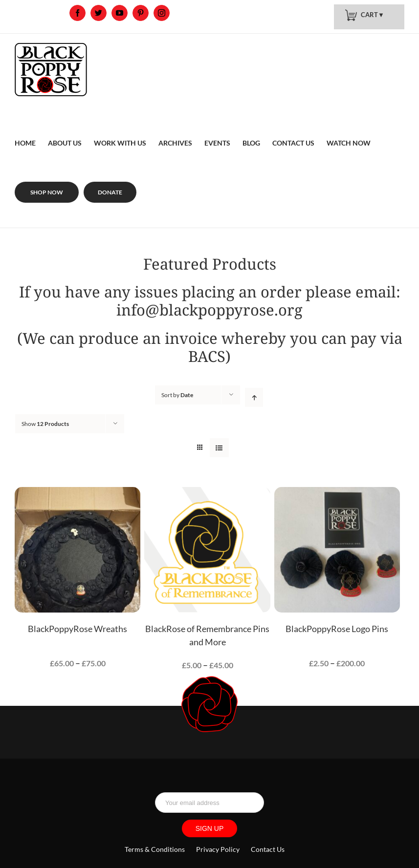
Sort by (177, 395)
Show (45, 424)
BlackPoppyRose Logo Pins (337, 629)
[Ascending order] (254, 397)
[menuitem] (25, 131)
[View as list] (219, 448)
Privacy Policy (218, 849)
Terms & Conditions (155, 849)
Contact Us (268, 849)
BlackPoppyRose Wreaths (77, 629)
